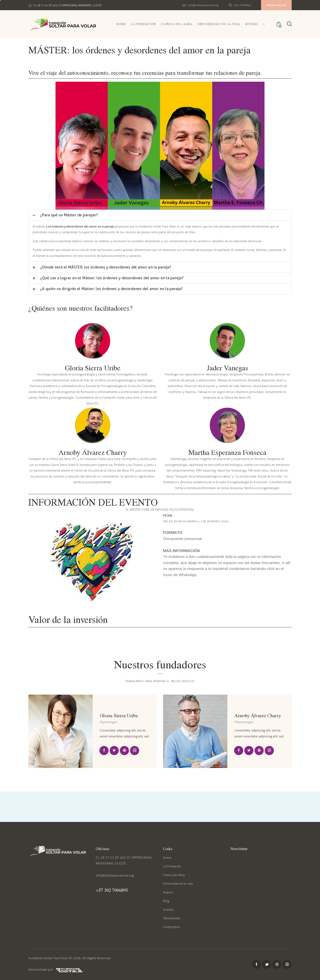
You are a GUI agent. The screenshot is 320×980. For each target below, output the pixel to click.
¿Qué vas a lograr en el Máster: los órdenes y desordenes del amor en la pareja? (112, 278)
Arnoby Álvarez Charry (258, 715)
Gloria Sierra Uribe (119, 715)
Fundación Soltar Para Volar (48, 958)
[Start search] (289, 24)
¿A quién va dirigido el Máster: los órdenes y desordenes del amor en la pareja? (111, 289)
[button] (160, 215)
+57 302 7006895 (112, 890)
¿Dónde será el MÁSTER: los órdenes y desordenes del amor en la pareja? (106, 267)
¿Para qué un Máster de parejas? (69, 215)
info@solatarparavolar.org (115, 875)
